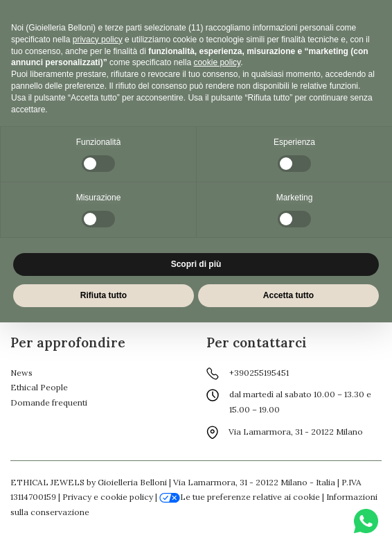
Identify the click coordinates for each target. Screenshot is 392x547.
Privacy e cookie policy (108, 497)
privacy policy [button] (98, 40)
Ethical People (39, 387)
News (21, 373)
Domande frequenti (49, 402)
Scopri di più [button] (196, 264)
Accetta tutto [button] (288, 295)
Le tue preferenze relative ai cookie (240, 497)
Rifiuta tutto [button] (104, 295)
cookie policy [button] (217, 62)
